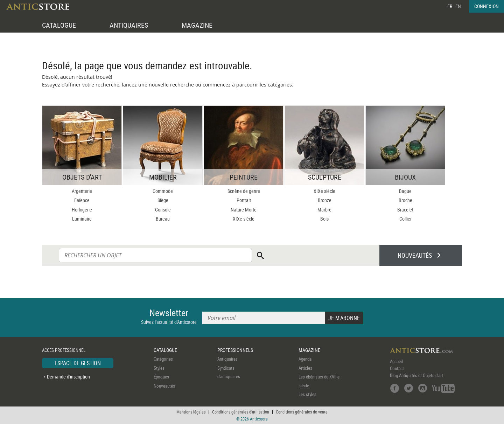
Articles (305, 368)
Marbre (324, 210)
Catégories (163, 359)
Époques (161, 377)
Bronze (325, 200)
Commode (163, 191)
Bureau (163, 219)
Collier (405, 219)
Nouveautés (164, 386)
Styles (159, 368)
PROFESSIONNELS (235, 350)
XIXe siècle (244, 219)
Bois (324, 219)
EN (458, 6)
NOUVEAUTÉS (415, 255)
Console (163, 210)
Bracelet (405, 210)
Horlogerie (82, 210)
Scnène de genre (244, 191)
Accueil (396, 361)
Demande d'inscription (68, 377)
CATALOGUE (59, 25)
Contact (397, 368)
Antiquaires (227, 359)
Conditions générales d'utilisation (241, 412)
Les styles (307, 394)
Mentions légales (191, 412)
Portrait (244, 200)
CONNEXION (486, 6)
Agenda (305, 359)
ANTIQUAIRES (129, 25)
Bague (405, 191)
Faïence (82, 200)
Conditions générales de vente (302, 412)
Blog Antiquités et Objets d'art (416, 375)
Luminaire (82, 219)
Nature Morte (244, 210)
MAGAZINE (197, 25)
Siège (163, 200)
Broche (405, 200)
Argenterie (82, 191)
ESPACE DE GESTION (78, 363)
